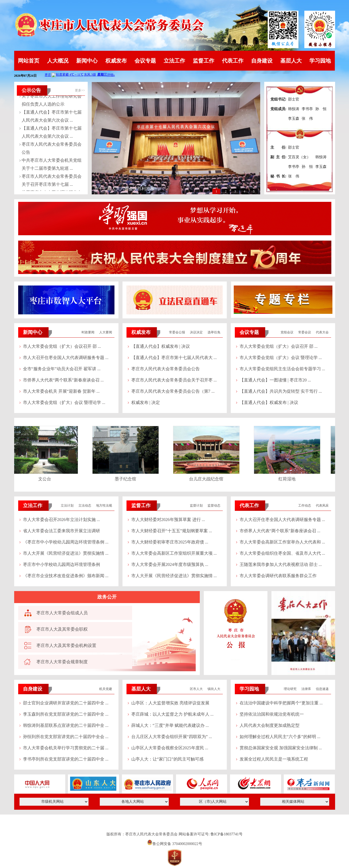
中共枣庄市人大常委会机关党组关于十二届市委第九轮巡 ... (52, 165)
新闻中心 (87, 61)
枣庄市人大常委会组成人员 (62, 613)
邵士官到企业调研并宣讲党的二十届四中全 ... (66, 703)
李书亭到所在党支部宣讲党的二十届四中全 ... (66, 759)
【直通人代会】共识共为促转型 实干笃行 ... (281, 391)
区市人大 (196, 689)
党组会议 (287, 332)
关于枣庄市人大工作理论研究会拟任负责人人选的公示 (52, 101)
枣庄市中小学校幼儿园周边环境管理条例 (62, 564)
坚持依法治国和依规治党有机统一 (272, 714)
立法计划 (67, 506)
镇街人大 (214, 689)
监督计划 (196, 506)
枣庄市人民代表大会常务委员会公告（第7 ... (173, 391)
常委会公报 (177, 332)
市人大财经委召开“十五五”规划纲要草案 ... (172, 531)
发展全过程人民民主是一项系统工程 (274, 759)
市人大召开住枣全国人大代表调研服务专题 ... (66, 358)
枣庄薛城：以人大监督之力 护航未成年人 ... (172, 714)
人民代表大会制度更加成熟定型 (270, 725)
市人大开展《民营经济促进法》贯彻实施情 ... (66, 553)
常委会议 (305, 332)
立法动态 (85, 506)
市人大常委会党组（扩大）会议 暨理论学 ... (64, 402)
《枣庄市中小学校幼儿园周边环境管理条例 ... (66, 542)
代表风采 (322, 506)
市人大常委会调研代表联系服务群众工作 (278, 576)
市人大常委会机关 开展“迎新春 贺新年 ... (61, 391)
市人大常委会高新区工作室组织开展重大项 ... (174, 553)
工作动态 (305, 506)
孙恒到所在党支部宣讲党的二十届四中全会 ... (66, 737)
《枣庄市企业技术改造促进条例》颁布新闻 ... (66, 576)
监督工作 (204, 61)
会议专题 (145, 61)
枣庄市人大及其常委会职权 (62, 629)
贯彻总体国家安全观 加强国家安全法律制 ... (281, 748)
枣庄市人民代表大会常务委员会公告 (52, 149)
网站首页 (29, 61)
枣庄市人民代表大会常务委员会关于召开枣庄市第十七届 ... (52, 181)
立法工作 (174, 61)
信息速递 (322, 689)
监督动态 (214, 506)
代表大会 (322, 332)
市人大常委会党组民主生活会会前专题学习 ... (282, 369)
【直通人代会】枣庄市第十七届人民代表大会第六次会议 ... (52, 117)
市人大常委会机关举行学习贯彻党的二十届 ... (66, 748)
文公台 (46, 479)
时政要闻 (88, 332)
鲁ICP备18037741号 (227, 834)
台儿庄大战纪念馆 (207, 479)
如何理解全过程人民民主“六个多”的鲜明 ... (280, 737)
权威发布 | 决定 (146, 402)
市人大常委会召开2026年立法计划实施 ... (62, 520)
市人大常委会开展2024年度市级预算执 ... (170, 564)
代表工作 (233, 61)
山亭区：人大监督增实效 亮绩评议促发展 (170, 703)
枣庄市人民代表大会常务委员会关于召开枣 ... (174, 380)
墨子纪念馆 (126, 479)
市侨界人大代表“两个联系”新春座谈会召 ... (63, 380)
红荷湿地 (288, 479)
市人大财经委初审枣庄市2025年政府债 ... (170, 542)
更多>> (80, 90)
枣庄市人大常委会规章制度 (62, 662)
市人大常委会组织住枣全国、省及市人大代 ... (282, 553)
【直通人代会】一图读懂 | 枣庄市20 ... (275, 380)
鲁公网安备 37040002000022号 (174, 844)
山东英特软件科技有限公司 (175, 825)
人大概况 (58, 61)
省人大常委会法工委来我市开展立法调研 (62, 531)
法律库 (306, 689)
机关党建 (106, 689)
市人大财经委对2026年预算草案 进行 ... (168, 520)
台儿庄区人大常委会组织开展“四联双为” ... (172, 737)
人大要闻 (106, 332)
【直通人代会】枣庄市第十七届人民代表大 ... (174, 358)
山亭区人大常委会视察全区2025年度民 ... (170, 748)
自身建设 (262, 61)
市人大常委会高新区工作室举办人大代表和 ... (282, 542)
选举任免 (214, 332)
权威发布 (116, 61)
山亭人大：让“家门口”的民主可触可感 (167, 759)
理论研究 (290, 689)
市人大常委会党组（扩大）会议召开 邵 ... (62, 346)
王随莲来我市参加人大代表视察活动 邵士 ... (281, 564)
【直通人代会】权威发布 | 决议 (161, 346)
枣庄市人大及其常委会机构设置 (66, 645)
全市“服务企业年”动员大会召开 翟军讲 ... (62, 369)
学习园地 (320, 61)
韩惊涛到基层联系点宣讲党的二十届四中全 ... (66, 725)
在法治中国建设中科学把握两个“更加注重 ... (281, 703)
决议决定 (196, 332)
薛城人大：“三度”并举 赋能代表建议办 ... (170, 725)
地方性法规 (104, 506)
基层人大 (291, 61)
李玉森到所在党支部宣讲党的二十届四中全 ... (66, 714)
